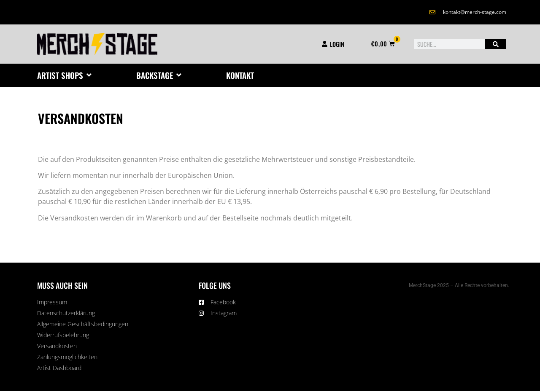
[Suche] (495, 44)
